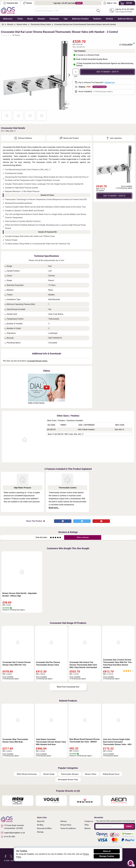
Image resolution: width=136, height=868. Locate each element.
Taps (66, 19)
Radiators (97, 19)
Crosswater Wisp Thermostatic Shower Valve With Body (15, 741)
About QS (41, 821)
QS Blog (40, 825)
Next (68, 75)
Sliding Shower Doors (111, 774)
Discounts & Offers (44, 828)
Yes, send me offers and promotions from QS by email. (116, 821)
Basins (30, 19)
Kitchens (110, 19)
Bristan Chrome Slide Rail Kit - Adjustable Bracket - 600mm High (20, 595)
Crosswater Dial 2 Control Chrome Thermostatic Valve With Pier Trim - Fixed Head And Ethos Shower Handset (118, 664)
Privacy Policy (66, 825)
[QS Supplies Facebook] (6, 856)
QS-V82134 (51, 430)
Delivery (63, 821)
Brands (27, 3)
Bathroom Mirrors (125, 19)
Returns (87, 828)
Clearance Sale (11, 3)
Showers (41, 19)
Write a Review (83, 537)
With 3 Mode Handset (86, 430)
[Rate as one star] (51, 538)
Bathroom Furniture (80, 19)
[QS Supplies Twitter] (11, 856)
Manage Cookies (107, 856)
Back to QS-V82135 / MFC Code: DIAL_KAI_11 (66, 434)
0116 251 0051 (8, 837)
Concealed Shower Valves (37, 361)
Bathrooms (8, 19)
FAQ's (87, 825)
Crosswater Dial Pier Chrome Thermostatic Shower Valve (48, 664)
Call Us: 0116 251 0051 (125, 9)
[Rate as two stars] (52, 538)
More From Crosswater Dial (68, 687)
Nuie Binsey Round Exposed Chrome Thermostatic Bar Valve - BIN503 (85, 740)
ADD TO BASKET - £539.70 (107, 72)
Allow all (107, 851)
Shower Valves (91, 774)
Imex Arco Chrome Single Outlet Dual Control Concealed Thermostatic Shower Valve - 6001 (117, 742)
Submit (129, 826)
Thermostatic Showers (70, 774)
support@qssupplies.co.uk (13, 833)
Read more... (54, 508)
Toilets (20, 19)
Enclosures (54, 19)
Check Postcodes (100, 87)
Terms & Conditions (68, 828)
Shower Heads (49, 774)
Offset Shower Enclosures (27, 774)
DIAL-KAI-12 (119, 430)
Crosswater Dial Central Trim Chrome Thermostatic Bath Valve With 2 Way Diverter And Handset (83, 665)
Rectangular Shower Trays (68, 780)
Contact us (89, 821)
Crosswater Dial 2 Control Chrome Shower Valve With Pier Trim (17, 664)
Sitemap (40, 832)
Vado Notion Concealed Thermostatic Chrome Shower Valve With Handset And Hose (51, 742)
